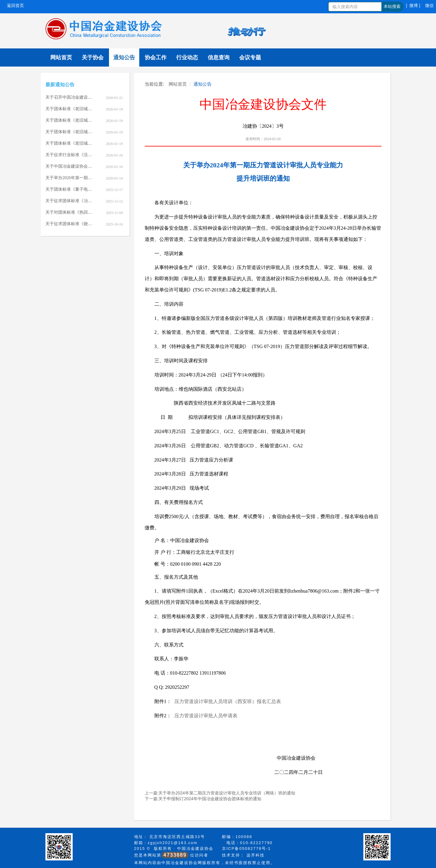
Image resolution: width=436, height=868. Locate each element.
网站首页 (61, 58)
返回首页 (15, 5)
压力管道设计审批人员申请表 (206, 716)
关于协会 (93, 58)
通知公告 (124, 58)
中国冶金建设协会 (195, 848)
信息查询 (219, 58)
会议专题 (250, 58)
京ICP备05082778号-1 (246, 848)
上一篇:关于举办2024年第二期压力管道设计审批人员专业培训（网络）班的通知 (220, 793)
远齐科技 (256, 855)
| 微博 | (413, 5)
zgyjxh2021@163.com (173, 843)
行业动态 (187, 58)
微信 (429, 5)
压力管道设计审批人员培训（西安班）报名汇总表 (228, 701)
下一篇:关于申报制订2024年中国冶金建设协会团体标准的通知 (203, 799)
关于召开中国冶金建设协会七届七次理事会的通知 (92, 97)
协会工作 (156, 58)
